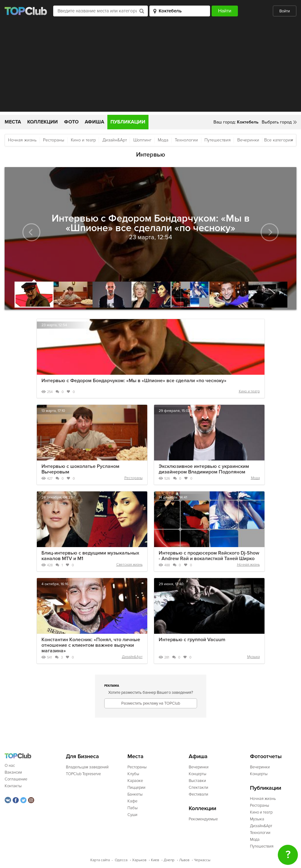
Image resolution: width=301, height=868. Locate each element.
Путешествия (218, 140)
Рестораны (54, 140)
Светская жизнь (129, 565)
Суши (132, 815)
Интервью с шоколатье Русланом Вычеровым (80, 469)
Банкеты (135, 794)
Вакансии (13, 772)
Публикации (128, 122)
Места (13, 122)
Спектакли (198, 788)
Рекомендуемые (203, 819)
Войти (285, 11)
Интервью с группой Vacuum (192, 640)
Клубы (133, 774)
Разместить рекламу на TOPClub (151, 703)
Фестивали (198, 794)
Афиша (95, 122)
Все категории (279, 140)
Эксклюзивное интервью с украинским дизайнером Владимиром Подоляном (204, 469)
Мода (163, 140)
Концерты (198, 774)
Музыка (254, 657)
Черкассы (202, 860)
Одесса (121, 860)
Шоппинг (142, 140)
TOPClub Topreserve (83, 774)
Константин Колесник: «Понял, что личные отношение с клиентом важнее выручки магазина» (91, 645)
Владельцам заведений (87, 767)
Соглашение (16, 779)
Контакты (13, 786)
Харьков (139, 860)
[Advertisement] (150, 68)
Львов (184, 860)
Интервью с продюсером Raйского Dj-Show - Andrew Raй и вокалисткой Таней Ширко (209, 556)
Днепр (169, 860)
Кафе (132, 801)
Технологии (186, 140)
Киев (155, 860)
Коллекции (43, 122)
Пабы (133, 808)
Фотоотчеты (266, 756)
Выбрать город (277, 122)
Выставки (197, 781)
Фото (71, 122)
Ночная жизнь (22, 140)
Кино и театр (83, 140)
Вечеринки (248, 140)
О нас (10, 766)
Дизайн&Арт (115, 140)
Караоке (135, 781)
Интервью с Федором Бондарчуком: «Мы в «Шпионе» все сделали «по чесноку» (134, 381)
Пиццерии (136, 788)
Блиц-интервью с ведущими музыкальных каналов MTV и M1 (90, 556)
